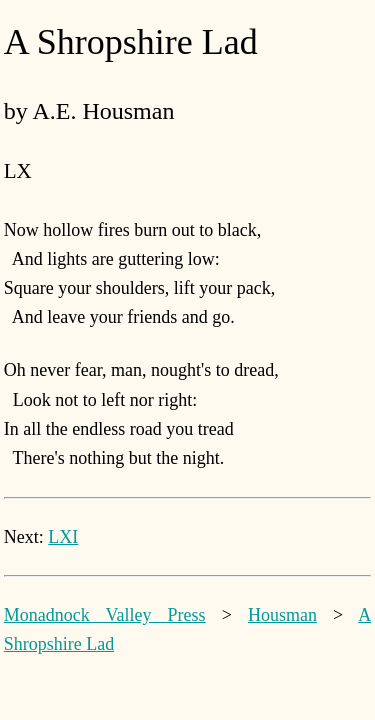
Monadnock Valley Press (105, 615)
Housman (282, 615)
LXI (63, 537)
